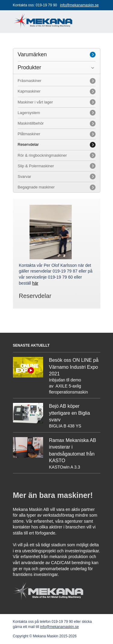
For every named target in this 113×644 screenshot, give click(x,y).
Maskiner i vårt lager (35, 102)
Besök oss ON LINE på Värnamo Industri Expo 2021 (74, 367)
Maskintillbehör (31, 123)
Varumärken (32, 54)
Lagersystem (29, 113)
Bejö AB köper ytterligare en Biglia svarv (70, 413)
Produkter (30, 67)
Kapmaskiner (29, 91)
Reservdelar (28, 144)
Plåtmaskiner (29, 134)
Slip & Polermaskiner (36, 166)
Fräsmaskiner (30, 81)
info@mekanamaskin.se (79, 5)
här (35, 283)
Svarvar (25, 177)
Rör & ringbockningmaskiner (42, 155)
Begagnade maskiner (36, 187)
